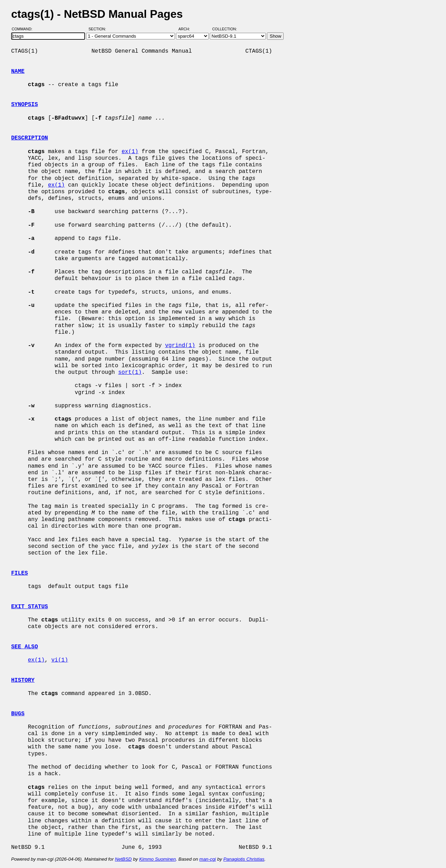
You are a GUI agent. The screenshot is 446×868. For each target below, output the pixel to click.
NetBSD (123, 859)
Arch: (187, 29)
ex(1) (130, 152)
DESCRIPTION (30, 138)
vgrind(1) (180, 346)
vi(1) (60, 660)
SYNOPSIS (25, 105)
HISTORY (23, 680)
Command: (24, 29)
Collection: (225, 29)
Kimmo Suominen (157, 859)
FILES (20, 573)
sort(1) (130, 372)
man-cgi (207, 859)
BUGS (18, 714)
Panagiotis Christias (244, 859)
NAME (18, 71)
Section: (99, 29)
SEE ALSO (25, 647)
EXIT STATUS (30, 607)
